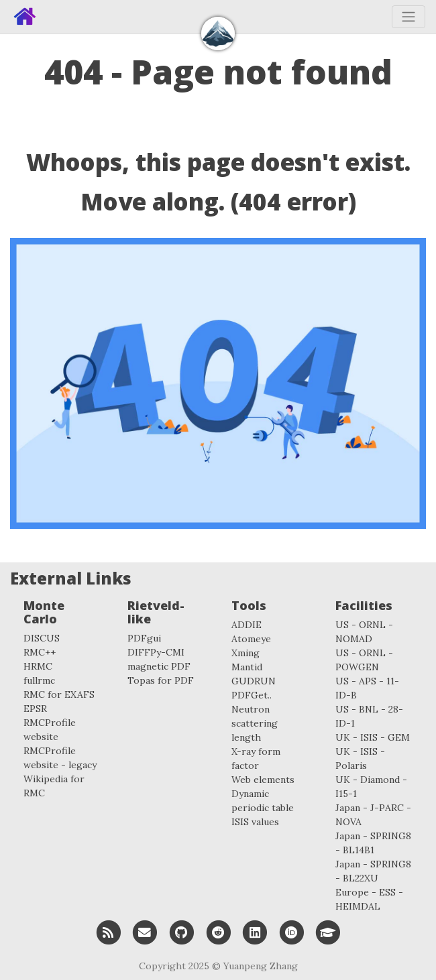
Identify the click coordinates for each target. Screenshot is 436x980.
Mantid (247, 667)
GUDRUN (254, 681)
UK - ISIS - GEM (373, 737)
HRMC (38, 666)
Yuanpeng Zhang (261, 966)
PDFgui (144, 638)
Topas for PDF (161, 680)
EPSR (35, 709)
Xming (246, 653)
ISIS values (255, 822)
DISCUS (42, 638)
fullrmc (39, 680)
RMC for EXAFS (59, 694)
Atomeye (251, 639)
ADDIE (247, 625)
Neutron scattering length (255, 723)
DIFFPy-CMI (156, 652)
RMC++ (40, 652)
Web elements (263, 780)
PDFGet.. (252, 695)
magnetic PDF (159, 666)
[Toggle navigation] (408, 17)
